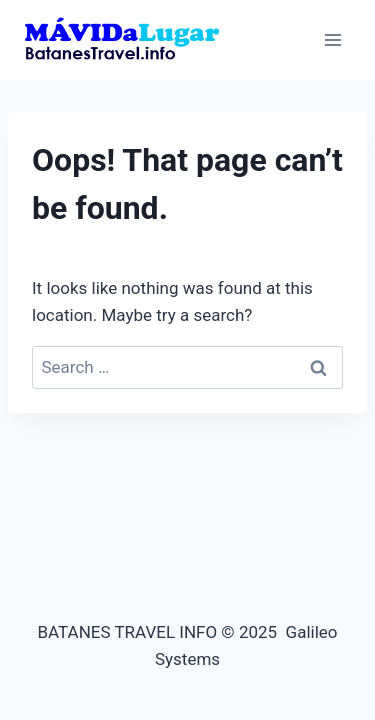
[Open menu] (332, 39)
